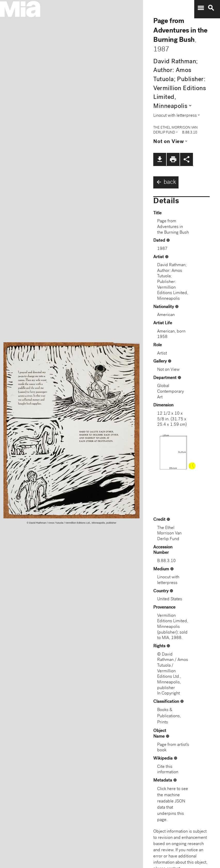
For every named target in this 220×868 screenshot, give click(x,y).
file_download (160, 159)
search (211, 8)
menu (201, 8)
